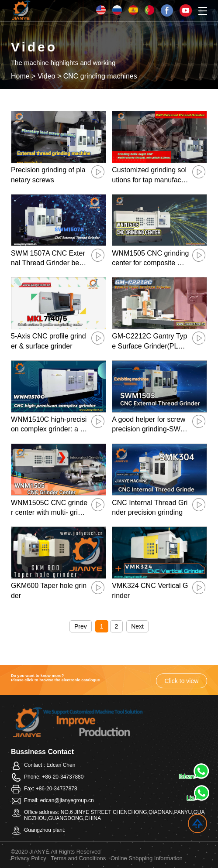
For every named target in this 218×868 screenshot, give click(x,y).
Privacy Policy (29, 858)
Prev (81, 626)
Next (137, 626)
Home (20, 76)
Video (47, 76)
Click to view (182, 681)
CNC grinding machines (100, 76)
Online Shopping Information (147, 858)
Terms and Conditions (78, 858)
